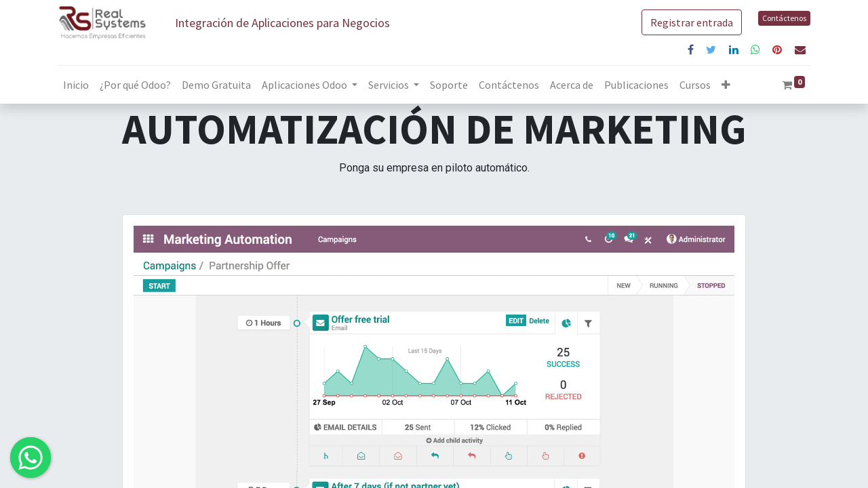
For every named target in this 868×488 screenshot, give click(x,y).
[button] (726, 85)
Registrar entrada (692, 22)
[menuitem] (76, 85)
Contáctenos (784, 18)
